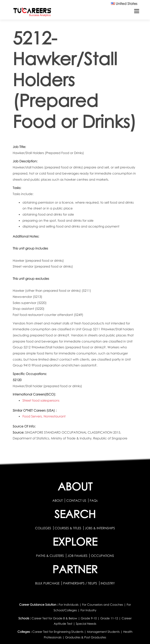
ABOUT (57, 500)
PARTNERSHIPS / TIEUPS (80, 583)
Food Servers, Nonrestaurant (44, 416)
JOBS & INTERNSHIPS (100, 528)
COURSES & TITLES (68, 528)
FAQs (94, 500)
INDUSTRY (108, 583)
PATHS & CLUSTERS (50, 556)
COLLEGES (43, 528)
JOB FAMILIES (78, 556)
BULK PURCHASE (48, 583)
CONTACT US (76, 500)
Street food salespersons (41, 400)
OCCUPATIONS (102, 556)
